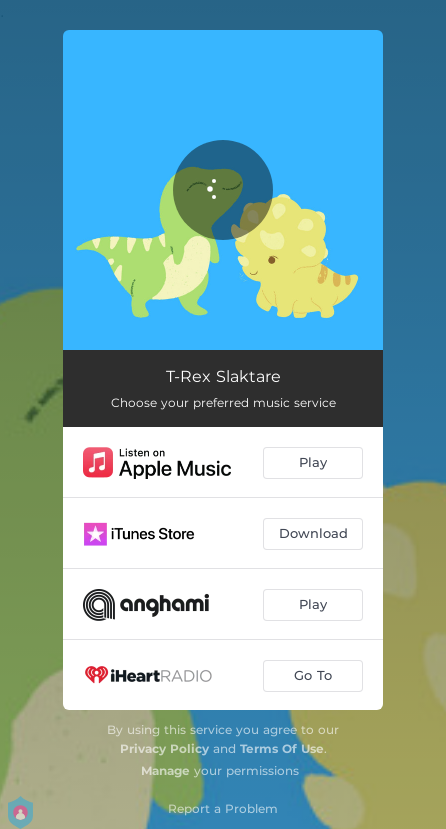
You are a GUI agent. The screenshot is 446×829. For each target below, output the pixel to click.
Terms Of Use (282, 748)
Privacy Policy (164, 748)
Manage (165, 770)
